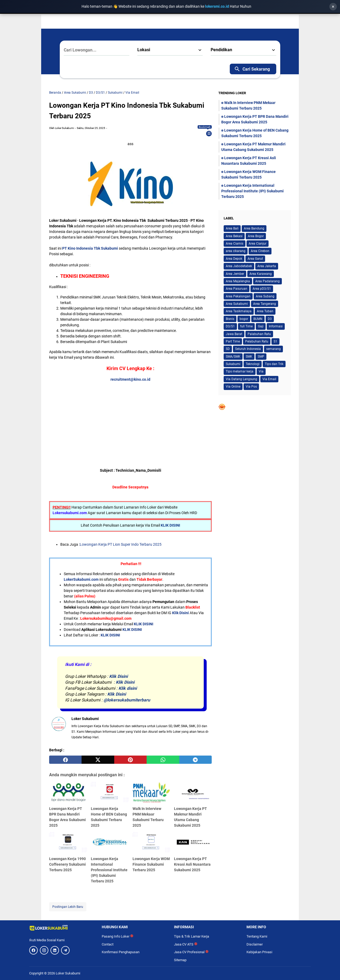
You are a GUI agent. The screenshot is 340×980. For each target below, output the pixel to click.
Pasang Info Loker (118, 936)
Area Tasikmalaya (239, 311)
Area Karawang (261, 274)
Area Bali (232, 228)
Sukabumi (233, 364)
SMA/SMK (233, 357)
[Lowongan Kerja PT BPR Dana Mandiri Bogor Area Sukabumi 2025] (68, 793)
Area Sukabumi (237, 304)
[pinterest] (130, 760)
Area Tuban (265, 311)
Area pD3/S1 (262, 289)
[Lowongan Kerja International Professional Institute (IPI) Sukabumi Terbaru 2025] (110, 843)
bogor (244, 319)
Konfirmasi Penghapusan (121, 952)
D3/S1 (230, 326)
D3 (270, 319)
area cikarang (236, 251)
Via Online (233, 387)
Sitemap (180, 960)
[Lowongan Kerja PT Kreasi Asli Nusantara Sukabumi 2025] (193, 843)
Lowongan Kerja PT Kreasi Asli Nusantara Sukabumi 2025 (192, 864)
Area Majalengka (238, 281)
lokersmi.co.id (217, 6)
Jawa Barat (234, 334)
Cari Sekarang (252, 69)
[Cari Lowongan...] (97, 50)
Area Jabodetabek (239, 266)
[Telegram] (65, 950)
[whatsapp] (163, 760)
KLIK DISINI (170, 525)
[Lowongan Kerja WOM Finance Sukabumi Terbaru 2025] (151, 843)
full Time (246, 326)
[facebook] (65, 760)
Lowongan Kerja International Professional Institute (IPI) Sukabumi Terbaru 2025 (109, 870)
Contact (108, 944)
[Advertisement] (130, 419)
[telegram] (195, 760)
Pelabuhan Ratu (257, 341)
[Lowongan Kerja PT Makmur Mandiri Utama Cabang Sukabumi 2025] (193, 793)
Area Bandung (254, 228)
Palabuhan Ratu (259, 334)
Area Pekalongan (238, 296)
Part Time (233, 341)
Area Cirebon (260, 251)
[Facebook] (33, 950)
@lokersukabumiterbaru (127, 700)
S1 (275, 341)
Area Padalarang (267, 281)
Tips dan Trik (274, 364)
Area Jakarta (267, 266)
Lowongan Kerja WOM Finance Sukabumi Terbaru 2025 (151, 864)
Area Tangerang (265, 304)
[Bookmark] (209, 133)
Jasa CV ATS (186, 944)
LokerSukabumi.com (81, 579)
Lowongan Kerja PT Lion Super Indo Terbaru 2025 (121, 544)
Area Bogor (256, 236)
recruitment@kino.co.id (130, 379)
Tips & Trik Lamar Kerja (192, 936)
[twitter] (98, 760)
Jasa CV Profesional (191, 952)
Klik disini (128, 688)
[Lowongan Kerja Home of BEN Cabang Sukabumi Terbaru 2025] (110, 793)
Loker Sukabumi (68, 973)
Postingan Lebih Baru (68, 907)
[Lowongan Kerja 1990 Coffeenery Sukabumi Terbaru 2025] (68, 843)
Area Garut (255, 259)
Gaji (261, 326)
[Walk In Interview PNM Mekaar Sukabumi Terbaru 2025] (151, 793)
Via (261, 371)
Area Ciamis (235, 244)
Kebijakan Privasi (259, 952)
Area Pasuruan (237, 289)
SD (228, 349)
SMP (261, 357)
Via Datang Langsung (241, 379)
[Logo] (61, 928)
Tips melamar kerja (240, 371)
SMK (249, 357)
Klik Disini (180, 613)
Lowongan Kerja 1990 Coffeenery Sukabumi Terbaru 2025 (67, 864)
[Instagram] (44, 950)
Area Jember (235, 274)
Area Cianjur (258, 244)
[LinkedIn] (55, 950)
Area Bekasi (234, 236)
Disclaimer (255, 944)
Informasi (276, 326)
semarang (273, 349)
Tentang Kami (257, 936)
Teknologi (253, 364)
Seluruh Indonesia (248, 349)
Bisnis (230, 319)
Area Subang (265, 296)
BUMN (258, 319)
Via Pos (251, 387)
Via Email (269, 379)
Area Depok (234, 259)
